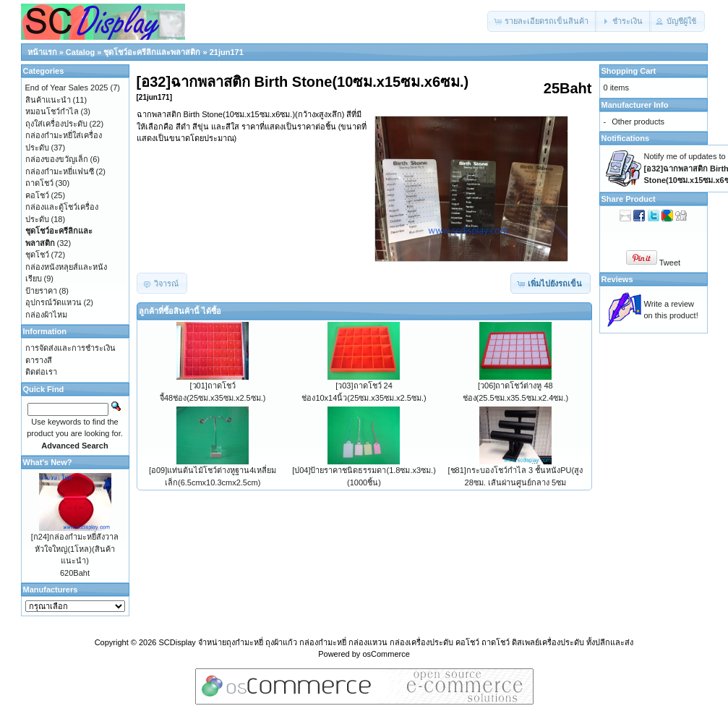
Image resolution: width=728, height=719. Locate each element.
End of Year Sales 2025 (67, 88)
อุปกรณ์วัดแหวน (53, 302)
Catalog (80, 52)
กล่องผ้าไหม (46, 315)
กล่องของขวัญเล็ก (57, 159)
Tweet (670, 263)
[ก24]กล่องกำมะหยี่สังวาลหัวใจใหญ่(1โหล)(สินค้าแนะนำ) (75, 549)
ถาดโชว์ (39, 183)
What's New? (48, 462)
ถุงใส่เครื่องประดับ (56, 124)
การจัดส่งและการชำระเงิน (70, 348)
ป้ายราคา (41, 291)
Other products (638, 122)
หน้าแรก (42, 52)
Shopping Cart (629, 71)
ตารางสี (39, 360)
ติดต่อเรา (41, 372)
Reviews (617, 279)
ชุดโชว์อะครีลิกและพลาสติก (152, 52)
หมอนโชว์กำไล (52, 111)
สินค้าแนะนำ (48, 100)
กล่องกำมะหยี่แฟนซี (60, 171)
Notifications (626, 138)
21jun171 (227, 52)
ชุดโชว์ (37, 255)
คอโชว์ (37, 195)
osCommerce (386, 654)
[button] (542, 21)
